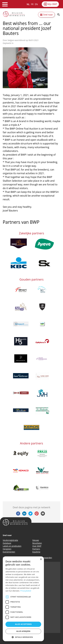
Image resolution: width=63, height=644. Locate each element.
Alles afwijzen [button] (23, 631)
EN (36, 4)
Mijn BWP (52, 4)
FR (32, 4)
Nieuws (36, 540)
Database (7, 543)
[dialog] (23, 599)
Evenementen (9, 552)
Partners (36, 549)
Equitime (36, 552)
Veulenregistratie (10, 540)
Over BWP (37, 546)
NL (28, 4)
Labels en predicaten (12, 546)
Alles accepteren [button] (23, 624)
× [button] (41, 559)
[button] (23, 637)
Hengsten (7, 549)
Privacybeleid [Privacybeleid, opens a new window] (26, 591)
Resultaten (37, 543)
